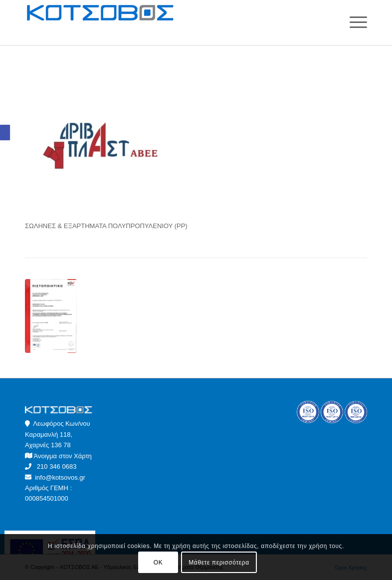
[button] (5, 133)
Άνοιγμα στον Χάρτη (63, 456)
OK (158, 563)
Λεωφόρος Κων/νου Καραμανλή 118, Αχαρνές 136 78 (58, 434)
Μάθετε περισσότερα (219, 563)
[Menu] (353, 22)
